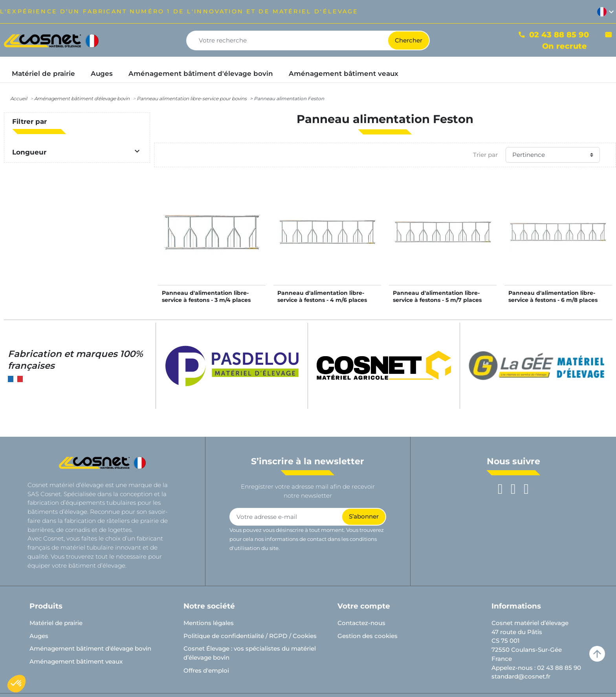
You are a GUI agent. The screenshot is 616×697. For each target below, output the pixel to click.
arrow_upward (597, 654)
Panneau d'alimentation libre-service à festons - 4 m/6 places (322, 296)
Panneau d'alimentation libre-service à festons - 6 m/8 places (553, 296)
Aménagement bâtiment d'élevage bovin (82, 98)
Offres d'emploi (206, 670)
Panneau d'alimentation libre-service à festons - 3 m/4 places (206, 296)
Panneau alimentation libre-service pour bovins (192, 98)
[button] (16, 684)
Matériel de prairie (56, 623)
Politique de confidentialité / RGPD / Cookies (250, 636)
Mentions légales (209, 623)
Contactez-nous (361, 623)
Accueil (19, 98)
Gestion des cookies (368, 636)
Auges (39, 636)
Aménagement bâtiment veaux (76, 661)
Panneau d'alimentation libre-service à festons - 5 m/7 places (437, 296)
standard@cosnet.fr (521, 676)
